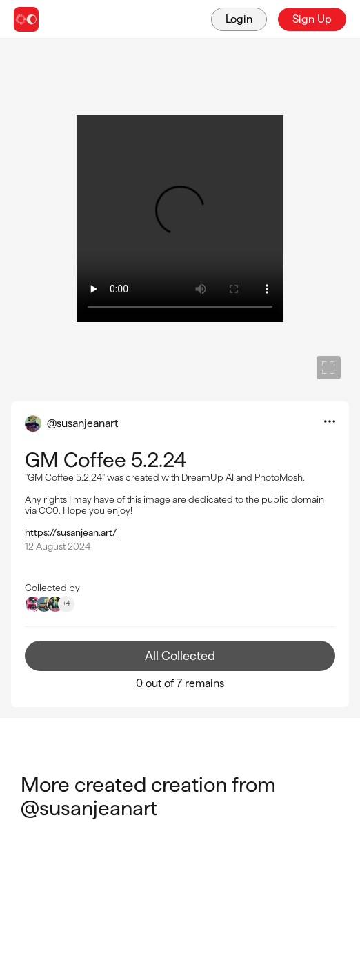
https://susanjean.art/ (71, 532)
